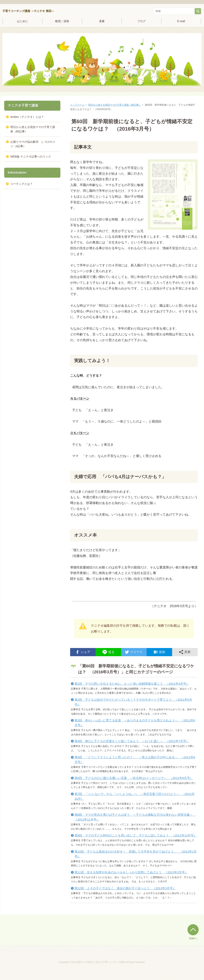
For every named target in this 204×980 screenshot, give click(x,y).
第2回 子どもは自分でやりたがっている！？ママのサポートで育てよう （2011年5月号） (133, 702)
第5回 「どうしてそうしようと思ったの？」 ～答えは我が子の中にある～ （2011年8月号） (135, 760)
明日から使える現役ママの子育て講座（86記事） (115, 105)
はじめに (23, 21)
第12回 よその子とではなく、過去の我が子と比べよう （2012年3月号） (125, 888)
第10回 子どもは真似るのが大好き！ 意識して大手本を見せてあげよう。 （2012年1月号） (136, 854)
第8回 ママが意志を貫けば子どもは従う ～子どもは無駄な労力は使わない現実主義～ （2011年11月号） (135, 817)
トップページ (77, 105)
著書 (102, 21)
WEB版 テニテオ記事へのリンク (31, 157)
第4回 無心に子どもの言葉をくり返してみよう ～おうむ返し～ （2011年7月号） (132, 741)
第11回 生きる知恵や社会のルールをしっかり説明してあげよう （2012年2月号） (131, 872)
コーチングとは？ (22, 184)
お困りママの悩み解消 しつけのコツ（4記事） (33, 144)
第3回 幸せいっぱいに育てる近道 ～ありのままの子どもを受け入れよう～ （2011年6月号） (135, 723)
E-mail (181, 21)
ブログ (141, 21)
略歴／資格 (62, 21)
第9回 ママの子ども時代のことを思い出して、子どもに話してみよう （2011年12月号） (136, 835)
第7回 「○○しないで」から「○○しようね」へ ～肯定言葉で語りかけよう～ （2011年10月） (135, 796)
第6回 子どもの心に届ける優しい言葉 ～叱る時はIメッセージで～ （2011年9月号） (134, 778)
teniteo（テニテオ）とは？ (27, 117)
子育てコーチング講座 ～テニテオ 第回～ (28, 11)
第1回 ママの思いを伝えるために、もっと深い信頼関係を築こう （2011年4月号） (132, 684)
